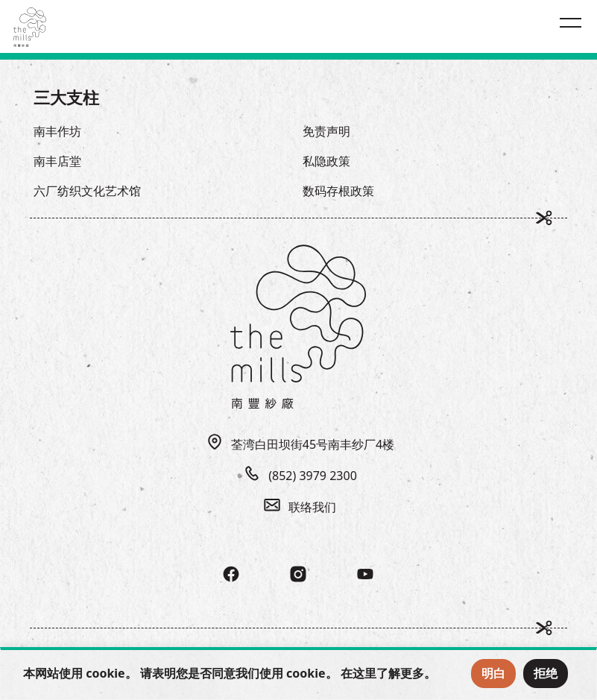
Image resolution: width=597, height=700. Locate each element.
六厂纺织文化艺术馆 (87, 191)
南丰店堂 (57, 161)
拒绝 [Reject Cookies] (546, 673)
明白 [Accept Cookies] (493, 673)
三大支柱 (66, 97)
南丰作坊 (57, 131)
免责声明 (326, 131)
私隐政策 (326, 161)
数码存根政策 (338, 191)
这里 (364, 673)
